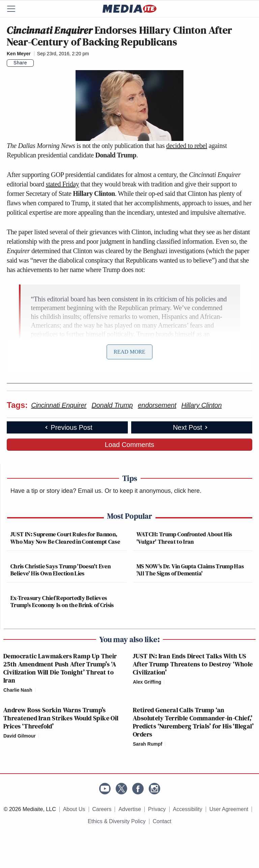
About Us (74, 809)
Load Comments (130, 445)
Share (20, 63)
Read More (129, 352)
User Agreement (229, 809)
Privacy (157, 809)
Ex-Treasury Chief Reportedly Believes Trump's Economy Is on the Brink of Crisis (62, 602)
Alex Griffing (147, 682)
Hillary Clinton (202, 405)
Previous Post (68, 427)
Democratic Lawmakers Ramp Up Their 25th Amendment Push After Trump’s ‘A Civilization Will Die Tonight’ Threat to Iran (60, 668)
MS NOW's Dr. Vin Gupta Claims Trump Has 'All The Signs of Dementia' (190, 570)
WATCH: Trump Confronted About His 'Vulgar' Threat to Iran (184, 538)
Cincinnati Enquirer (59, 405)
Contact (162, 821)
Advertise (130, 809)
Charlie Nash (18, 690)
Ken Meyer (19, 54)
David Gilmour (20, 736)
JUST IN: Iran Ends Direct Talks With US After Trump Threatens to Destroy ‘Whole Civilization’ (193, 664)
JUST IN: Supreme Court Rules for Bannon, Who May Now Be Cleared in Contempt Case (65, 538)
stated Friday (63, 184)
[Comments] (38, 63)
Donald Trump (112, 405)
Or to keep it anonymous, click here (152, 491)
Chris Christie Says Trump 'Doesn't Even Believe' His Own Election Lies (61, 570)
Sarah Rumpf (148, 744)
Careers (102, 809)
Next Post (191, 427)
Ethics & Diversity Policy (117, 821)
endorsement (157, 405)
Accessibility (188, 809)
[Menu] (15, 9)
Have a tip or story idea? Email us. (57, 491)
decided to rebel (187, 146)
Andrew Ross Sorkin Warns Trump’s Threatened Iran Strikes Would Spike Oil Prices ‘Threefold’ (61, 718)
